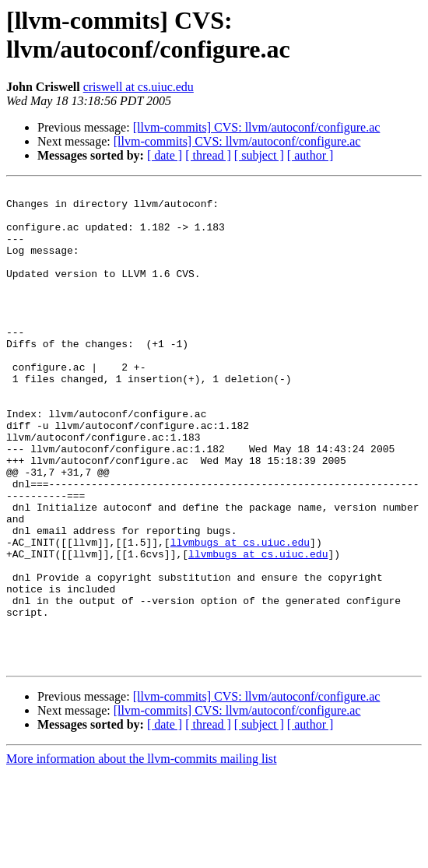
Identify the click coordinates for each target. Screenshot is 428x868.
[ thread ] (208, 155)
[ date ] (165, 155)
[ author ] (310, 155)
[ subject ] (259, 155)
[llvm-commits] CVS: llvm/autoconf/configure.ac (257, 127)
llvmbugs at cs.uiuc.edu (240, 614)
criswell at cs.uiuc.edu (139, 87)
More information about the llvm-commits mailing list (142, 854)
